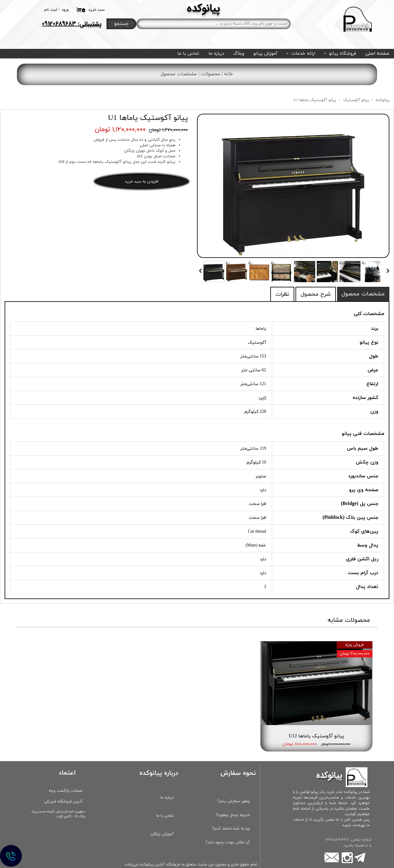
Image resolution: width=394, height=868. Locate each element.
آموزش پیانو (265, 54)
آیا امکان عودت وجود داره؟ (228, 825)
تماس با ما (188, 54)
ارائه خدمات (303, 54)
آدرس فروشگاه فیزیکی (63, 784)
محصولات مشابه (349, 620)
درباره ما (216, 54)
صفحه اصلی (377, 54)
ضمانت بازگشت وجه (66, 773)
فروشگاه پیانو (343, 54)
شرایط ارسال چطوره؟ (233, 798)
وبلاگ (239, 54)
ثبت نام (51, 10)
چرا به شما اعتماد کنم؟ (231, 811)
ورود (65, 10)
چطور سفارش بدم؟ (234, 784)
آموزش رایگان (162, 817)
